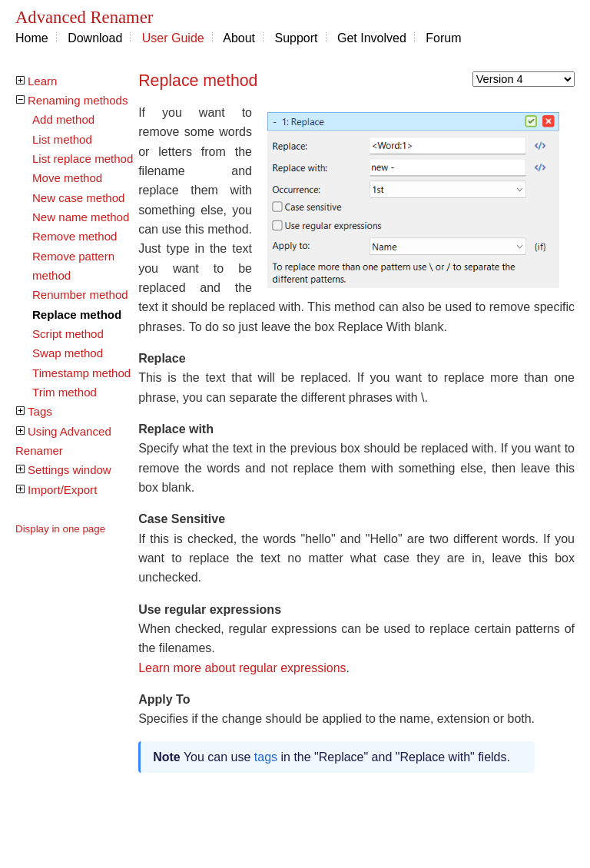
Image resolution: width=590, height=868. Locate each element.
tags (266, 757)
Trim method (65, 392)
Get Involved (372, 38)
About (239, 38)
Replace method (77, 315)
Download (95, 38)
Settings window (70, 470)
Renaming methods (78, 100)
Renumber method (80, 295)
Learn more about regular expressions (242, 668)
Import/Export (62, 490)
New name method (81, 217)
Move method (67, 178)
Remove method (75, 236)
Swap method (68, 353)
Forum (443, 38)
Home (32, 38)
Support (297, 38)
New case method (78, 198)
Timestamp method (81, 373)
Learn (42, 81)
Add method (63, 119)
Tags (40, 411)
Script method (68, 334)
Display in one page (60, 529)
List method (62, 139)
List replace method (83, 159)
